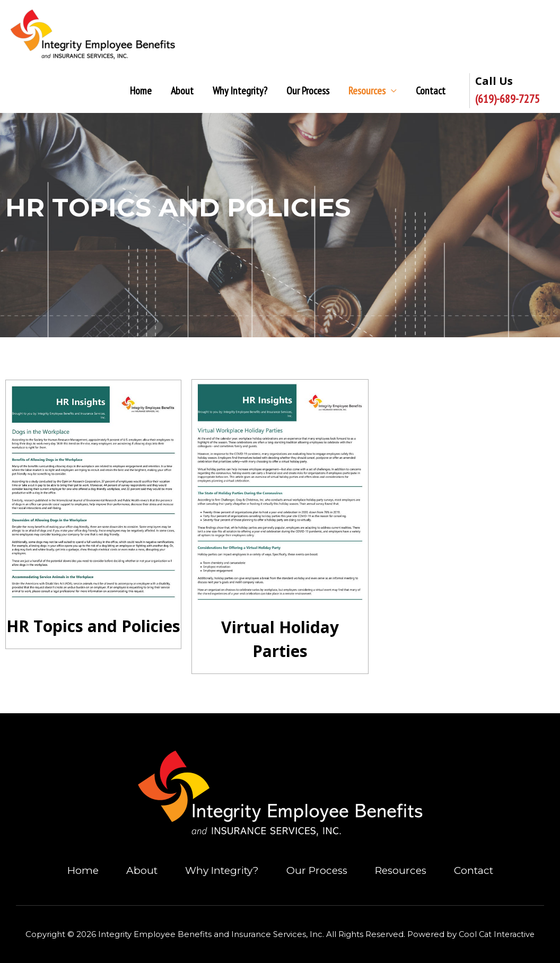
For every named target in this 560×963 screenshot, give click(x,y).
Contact (431, 91)
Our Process (308, 91)
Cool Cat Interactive (497, 935)
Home (141, 91)
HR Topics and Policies (93, 627)
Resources (367, 91)
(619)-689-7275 (507, 99)
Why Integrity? (240, 91)
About (182, 91)
